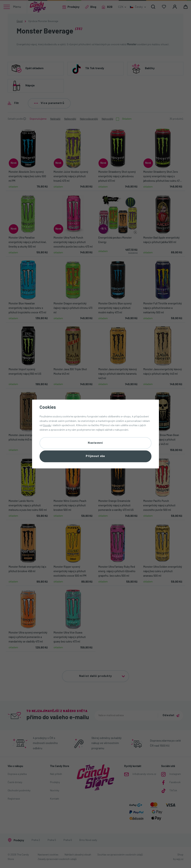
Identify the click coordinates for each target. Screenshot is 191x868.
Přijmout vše (95, 456)
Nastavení (95, 443)
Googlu (47, 425)
